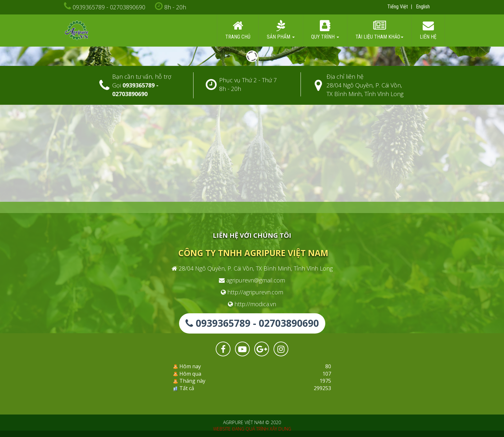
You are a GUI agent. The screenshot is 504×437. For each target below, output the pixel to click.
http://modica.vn (252, 304)
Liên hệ (428, 30)
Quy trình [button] (325, 30)
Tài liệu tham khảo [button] (379, 30)
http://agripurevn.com (252, 292)
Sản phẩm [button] (281, 30)
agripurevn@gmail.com (252, 280)
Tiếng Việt (398, 7)
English (423, 7)
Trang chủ (238, 30)
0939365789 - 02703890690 (109, 7)
